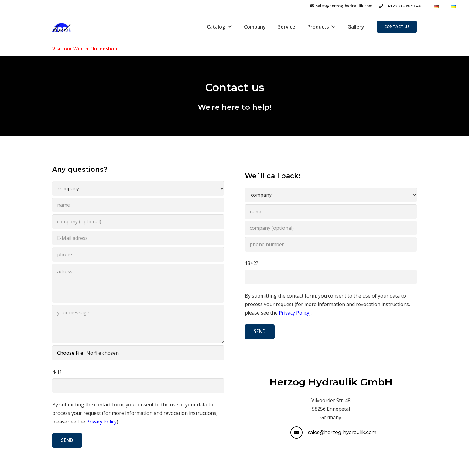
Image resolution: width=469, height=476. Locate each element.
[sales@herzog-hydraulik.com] (299, 433)
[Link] (62, 27)
